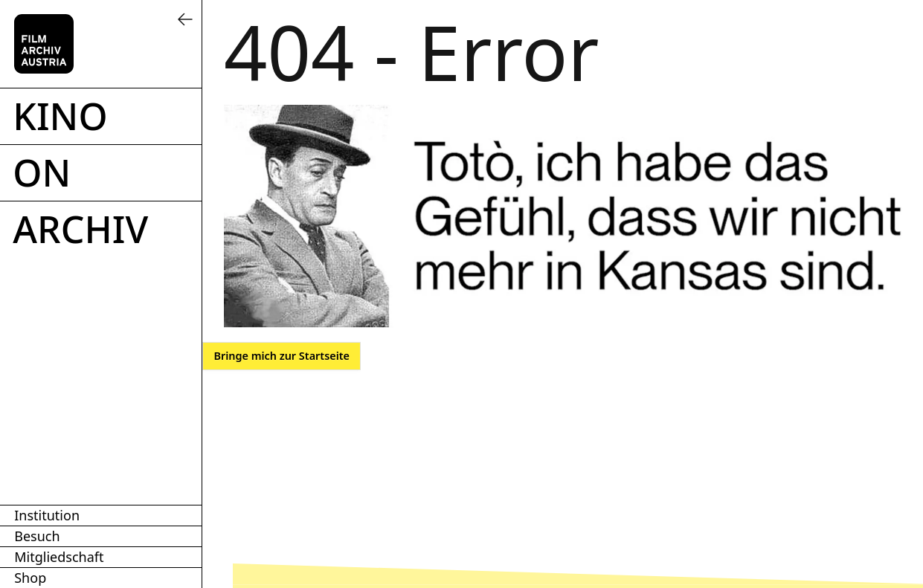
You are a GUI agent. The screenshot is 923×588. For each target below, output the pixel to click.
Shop (30, 578)
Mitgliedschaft (59, 557)
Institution (47, 515)
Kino (60, 116)
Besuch (37, 536)
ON (42, 172)
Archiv (80, 229)
